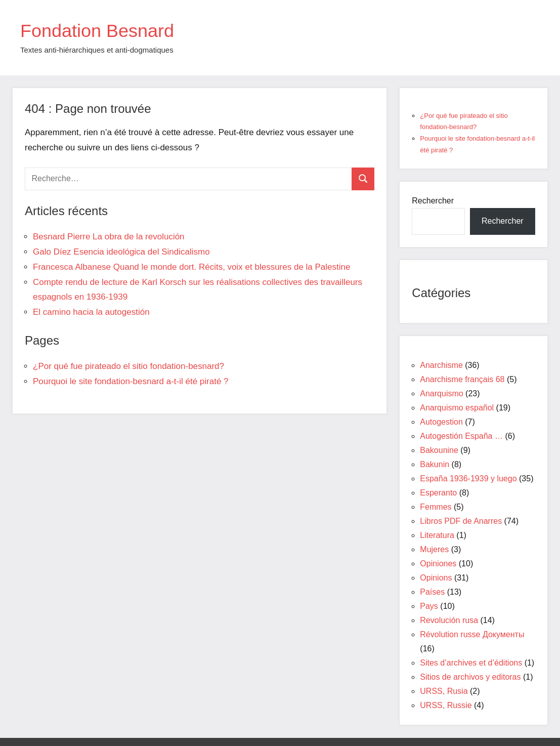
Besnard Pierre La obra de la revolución (109, 237)
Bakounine (439, 450)
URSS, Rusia (444, 691)
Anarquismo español (457, 408)
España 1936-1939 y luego (468, 479)
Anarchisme (441, 365)
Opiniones (438, 564)
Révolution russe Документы (472, 634)
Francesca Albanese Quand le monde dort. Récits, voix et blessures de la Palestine (191, 267)
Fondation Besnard (97, 31)
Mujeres (434, 549)
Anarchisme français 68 (462, 379)
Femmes (436, 507)
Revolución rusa (449, 620)
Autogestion (441, 422)
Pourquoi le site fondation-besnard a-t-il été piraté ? (131, 381)
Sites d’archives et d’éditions (471, 663)
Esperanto (438, 493)
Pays (429, 606)
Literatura (437, 535)
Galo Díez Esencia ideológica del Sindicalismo (121, 252)
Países (432, 592)
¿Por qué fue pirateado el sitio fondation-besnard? (128, 366)
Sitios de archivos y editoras (470, 677)
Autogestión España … (461, 436)
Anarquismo (441, 393)
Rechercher (433, 201)
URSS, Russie (446, 705)
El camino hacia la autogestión (91, 312)
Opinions (436, 578)
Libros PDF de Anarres (461, 521)
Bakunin (435, 464)
